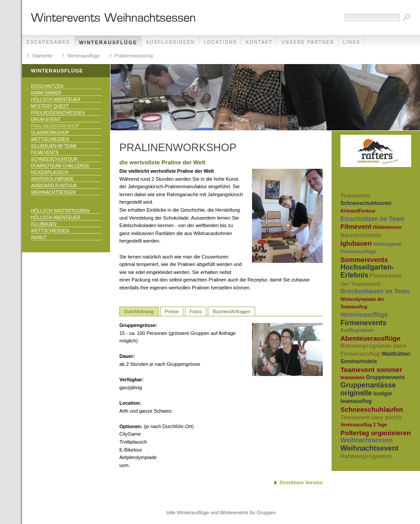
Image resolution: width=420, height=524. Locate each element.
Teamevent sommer (371, 370)
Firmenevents (363, 323)
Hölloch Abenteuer (56, 100)
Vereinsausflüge (364, 315)
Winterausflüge (108, 42)
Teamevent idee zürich (371, 417)
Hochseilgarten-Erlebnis (367, 271)
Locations (220, 42)
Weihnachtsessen (53, 192)
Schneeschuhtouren (366, 203)
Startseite (42, 56)
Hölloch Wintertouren (60, 211)
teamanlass (352, 378)
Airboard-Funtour (54, 186)
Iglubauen (44, 224)
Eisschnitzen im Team (372, 219)
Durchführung (139, 311)
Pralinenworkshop (134, 56)
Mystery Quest (50, 106)
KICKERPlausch (50, 173)
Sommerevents (364, 260)
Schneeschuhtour (54, 159)
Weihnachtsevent (369, 448)
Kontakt (259, 42)
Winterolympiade (52, 179)
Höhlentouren (387, 227)
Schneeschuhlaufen (372, 409)
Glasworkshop (50, 133)
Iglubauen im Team (53, 146)
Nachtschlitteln (361, 235)
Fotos (196, 311)
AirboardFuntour (358, 211)
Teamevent (355, 196)
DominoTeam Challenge (60, 166)
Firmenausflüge (359, 251)
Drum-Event (46, 120)
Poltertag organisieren (376, 433)
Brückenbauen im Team (375, 291)
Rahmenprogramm (366, 456)
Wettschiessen (50, 139)
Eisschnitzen (47, 86)
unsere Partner (308, 42)
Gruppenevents (386, 377)
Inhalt (39, 237)
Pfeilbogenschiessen (58, 113)
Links (352, 42)
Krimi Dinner (46, 93)
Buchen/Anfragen (231, 311)
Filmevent (356, 226)
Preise (172, 311)
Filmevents (45, 153)
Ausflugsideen (171, 42)
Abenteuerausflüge (370, 338)
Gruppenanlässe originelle (368, 389)
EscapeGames (48, 42)
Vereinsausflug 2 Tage (364, 425)
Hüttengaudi (387, 244)
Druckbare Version (301, 482)
